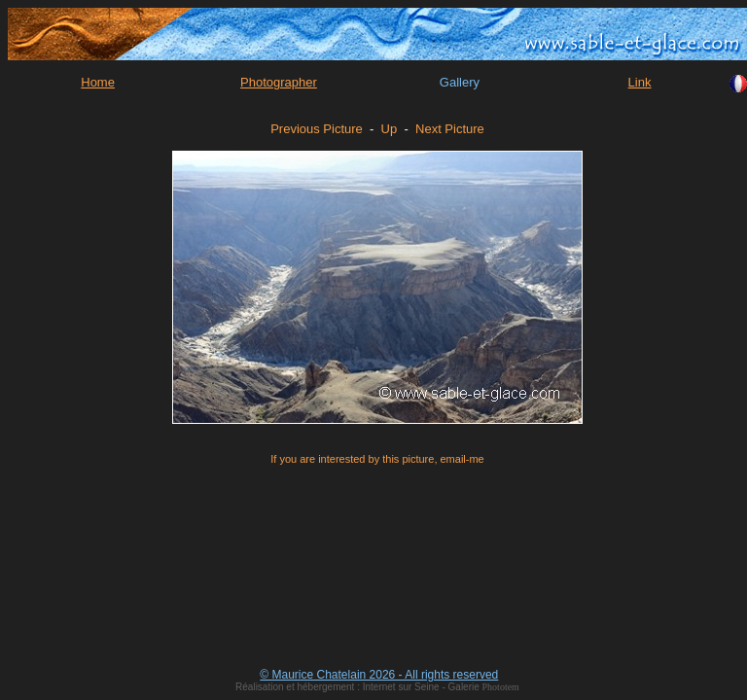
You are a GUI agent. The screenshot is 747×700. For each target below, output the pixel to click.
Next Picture (450, 129)
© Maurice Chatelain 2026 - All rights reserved (379, 675)
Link (640, 82)
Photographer (279, 82)
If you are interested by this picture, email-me (377, 459)
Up (390, 129)
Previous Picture (317, 129)
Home (98, 82)
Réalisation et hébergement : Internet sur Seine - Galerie (358, 687)
